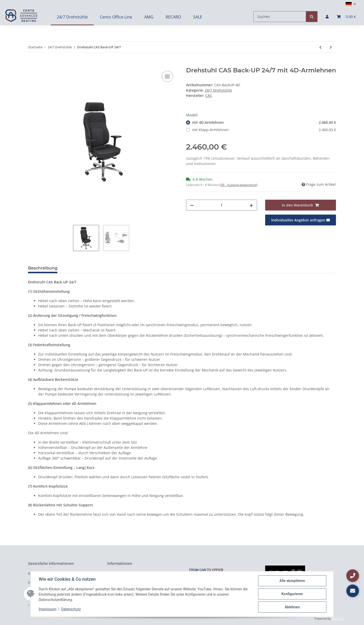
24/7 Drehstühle (218, 90)
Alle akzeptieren (292, 581)
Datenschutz (71, 609)
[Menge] (222, 205)
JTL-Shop (338, 619)
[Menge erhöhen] (251, 205)
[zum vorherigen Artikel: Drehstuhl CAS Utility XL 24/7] (320, 47)
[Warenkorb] (346, 17)
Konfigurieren (292, 594)
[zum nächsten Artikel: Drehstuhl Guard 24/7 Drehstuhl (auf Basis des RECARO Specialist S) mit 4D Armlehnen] (331, 47)
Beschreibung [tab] (43, 268)
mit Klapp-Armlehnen (264, 130)
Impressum (48, 609)
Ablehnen (292, 607)
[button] (351, 4)
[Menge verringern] (192, 205)
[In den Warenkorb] (32, 64)
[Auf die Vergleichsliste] (167, 76)
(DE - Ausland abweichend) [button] (238, 185)
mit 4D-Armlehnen (264, 122)
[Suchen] (280, 17)
